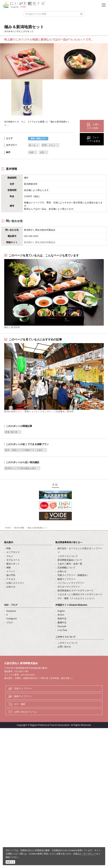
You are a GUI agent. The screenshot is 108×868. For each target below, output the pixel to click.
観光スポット (13, 571)
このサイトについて (68, 563)
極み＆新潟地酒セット (38, 535)
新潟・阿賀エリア (38, 138)
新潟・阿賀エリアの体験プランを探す (24, 457)
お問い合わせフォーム (25, 719)
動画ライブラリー (66, 586)
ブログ (10, 630)
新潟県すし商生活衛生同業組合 (40, 242)
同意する (10, 862)
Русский (62, 633)
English (61, 618)
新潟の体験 (19, 535)
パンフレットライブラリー (71, 590)
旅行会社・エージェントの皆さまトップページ (80, 557)
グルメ (10, 563)
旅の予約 (11, 582)
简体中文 (62, 626)
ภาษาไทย (62, 637)
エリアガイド (13, 559)
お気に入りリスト (15, 590)
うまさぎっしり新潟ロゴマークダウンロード (80, 601)
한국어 (61, 622)
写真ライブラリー (23, 696)
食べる (32, 145)
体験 (9, 575)
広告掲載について (66, 575)
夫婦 (31, 152)
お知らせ (11, 594)
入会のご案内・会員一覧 (70, 571)
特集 (9, 555)
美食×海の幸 (11, 439)
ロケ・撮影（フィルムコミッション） (77, 605)
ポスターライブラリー (69, 594)
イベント (11, 578)
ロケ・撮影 (20, 711)
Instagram (12, 626)
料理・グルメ (49, 145)
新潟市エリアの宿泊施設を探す (21, 475)
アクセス (11, 586)
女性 (42, 152)
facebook (11, 618)
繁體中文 (62, 630)
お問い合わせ (64, 654)
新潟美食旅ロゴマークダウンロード (75, 598)
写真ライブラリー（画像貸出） (73, 582)
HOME (8, 535)
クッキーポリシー (88, 854)
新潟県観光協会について (70, 567)
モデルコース (13, 567)
